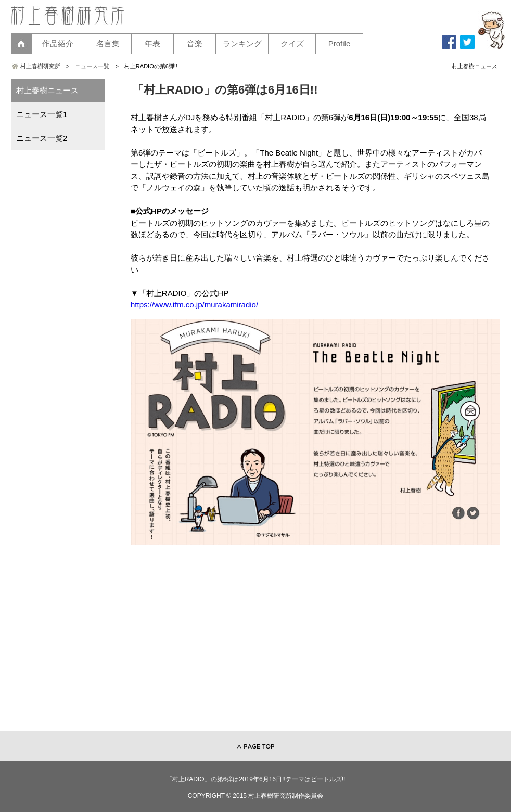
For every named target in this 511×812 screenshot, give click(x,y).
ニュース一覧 (92, 66)
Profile (340, 43)
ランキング (242, 43)
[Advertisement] (315, 642)
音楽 (195, 43)
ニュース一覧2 (42, 138)
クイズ (292, 43)
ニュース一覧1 (42, 114)
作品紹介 (58, 43)
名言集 (108, 43)
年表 (152, 43)
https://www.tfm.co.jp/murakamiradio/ (194, 305)
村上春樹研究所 (40, 66)
